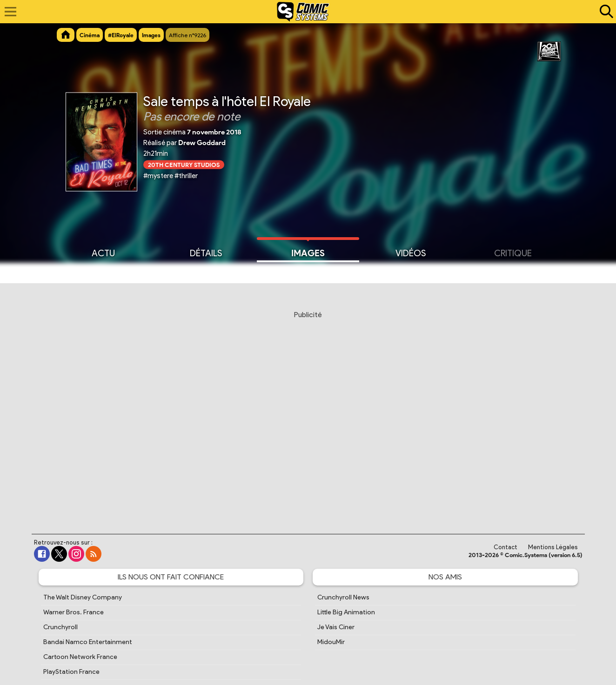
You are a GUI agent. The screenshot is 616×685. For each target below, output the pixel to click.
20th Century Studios (184, 164)
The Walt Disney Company (83, 597)
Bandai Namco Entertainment (88, 642)
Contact (506, 547)
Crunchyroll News (343, 597)
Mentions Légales (553, 547)
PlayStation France (71, 672)
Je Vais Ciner (336, 627)
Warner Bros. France (74, 612)
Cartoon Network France (80, 657)
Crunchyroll (60, 627)
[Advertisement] (308, 413)
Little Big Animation (346, 612)
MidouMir (331, 642)
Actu (103, 253)
